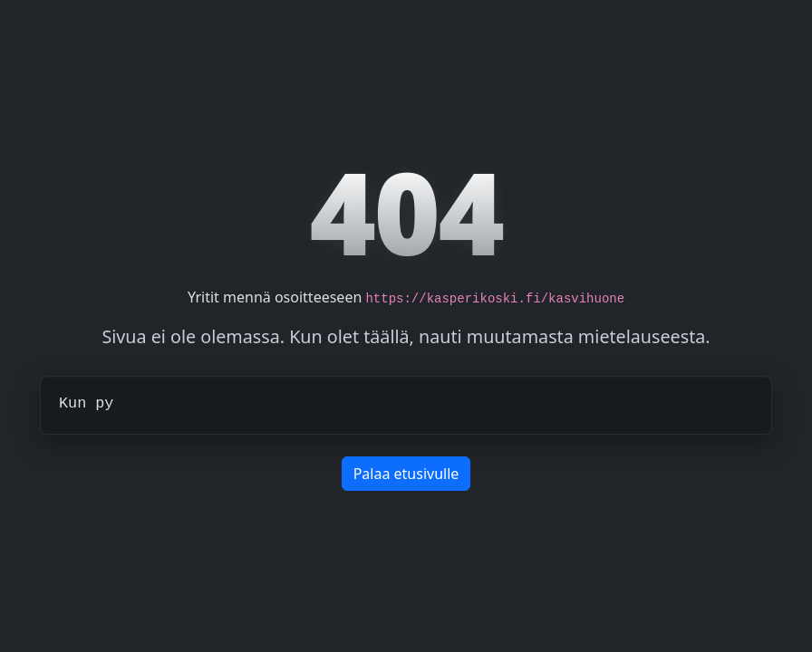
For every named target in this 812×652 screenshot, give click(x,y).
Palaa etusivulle (406, 474)
